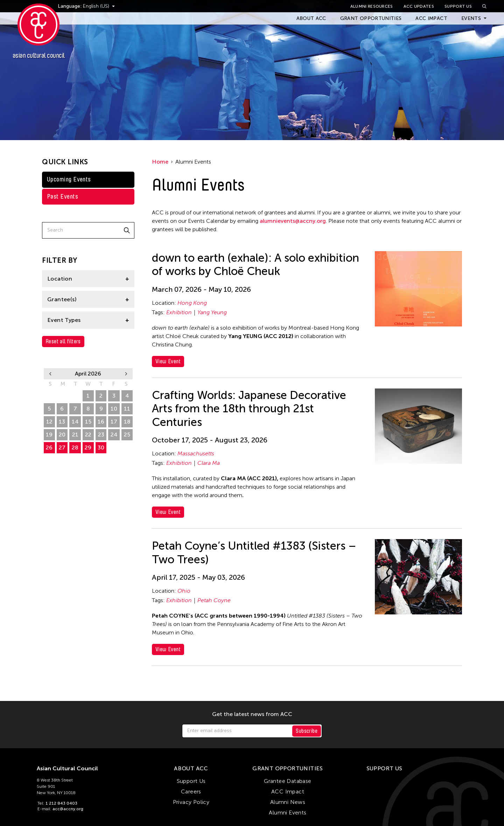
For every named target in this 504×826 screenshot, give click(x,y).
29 (49, 396)
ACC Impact (431, 18)
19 (49, 435)
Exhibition (179, 312)
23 (101, 435)
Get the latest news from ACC (252, 714)
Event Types (64, 320)
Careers (191, 791)
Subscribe (307, 731)
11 (127, 409)
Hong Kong (192, 303)
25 (127, 435)
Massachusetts (196, 453)
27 (62, 448)
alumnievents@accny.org (293, 221)
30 (62, 396)
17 (114, 422)
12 (49, 422)
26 (49, 448)
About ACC (311, 18)
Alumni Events (288, 813)
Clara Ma (209, 463)
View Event (168, 361)
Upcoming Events (69, 179)
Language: (83, 6)
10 (114, 409)
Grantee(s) (62, 299)
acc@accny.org (68, 809)
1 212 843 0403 (61, 803)
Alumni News (288, 802)
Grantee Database (288, 781)
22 (88, 435)
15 (88, 422)
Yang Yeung (212, 312)
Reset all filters (63, 341)
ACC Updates (419, 6)
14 (75, 422)
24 (114, 435)
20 (62, 435)
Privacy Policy (191, 802)
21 (75, 435)
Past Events (62, 197)
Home (160, 162)
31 (75, 396)
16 (101, 422)
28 (75, 448)
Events (471, 18)
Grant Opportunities (371, 18)
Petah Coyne (214, 600)
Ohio (184, 591)
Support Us (458, 6)
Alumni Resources (372, 6)
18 (127, 422)
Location (60, 279)
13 (62, 422)
